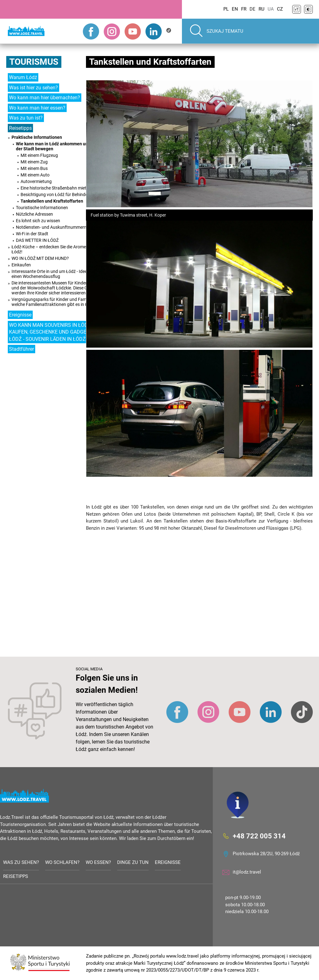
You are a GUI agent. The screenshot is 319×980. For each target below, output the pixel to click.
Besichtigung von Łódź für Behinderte (57, 195)
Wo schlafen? (62, 862)
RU (262, 9)
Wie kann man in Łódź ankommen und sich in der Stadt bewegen (60, 146)
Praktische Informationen (37, 137)
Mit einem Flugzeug (39, 155)
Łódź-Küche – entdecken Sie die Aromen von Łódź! (54, 249)
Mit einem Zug (34, 162)
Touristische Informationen (42, 208)
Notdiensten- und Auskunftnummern (51, 227)
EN (235, 9)
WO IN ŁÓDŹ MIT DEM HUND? (40, 258)
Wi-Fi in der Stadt (32, 234)
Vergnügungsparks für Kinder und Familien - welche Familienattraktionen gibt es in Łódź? (54, 302)
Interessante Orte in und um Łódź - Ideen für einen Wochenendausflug (54, 274)
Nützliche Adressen (34, 214)
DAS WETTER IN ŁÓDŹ (37, 240)
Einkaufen (21, 265)
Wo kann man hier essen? (37, 108)
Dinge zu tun (133, 862)
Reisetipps (20, 128)
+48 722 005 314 (259, 836)
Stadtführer (21, 349)
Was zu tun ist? (26, 118)
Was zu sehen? (21, 862)
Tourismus (34, 62)
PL (226, 9)
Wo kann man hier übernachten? (45, 98)
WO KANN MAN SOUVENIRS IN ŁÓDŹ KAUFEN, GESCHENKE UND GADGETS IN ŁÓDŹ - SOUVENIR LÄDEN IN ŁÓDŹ (54, 332)
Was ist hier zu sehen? (33, 88)
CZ (280, 9)
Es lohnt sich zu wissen (38, 221)
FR (244, 9)
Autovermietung (36, 181)
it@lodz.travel (247, 872)
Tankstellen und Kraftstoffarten (52, 201)
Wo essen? (98, 862)
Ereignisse (20, 315)
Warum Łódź (23, 77)
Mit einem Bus (34, 168)
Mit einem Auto (35, 175)
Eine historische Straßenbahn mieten (56, 188)
